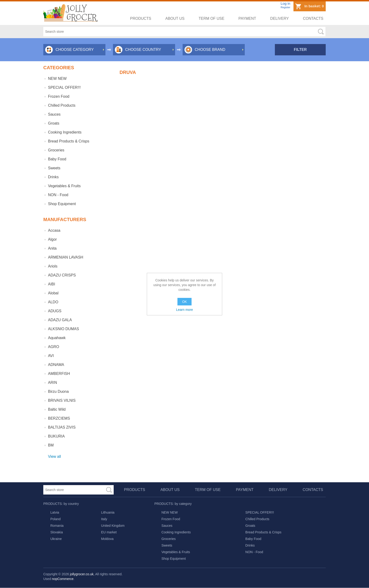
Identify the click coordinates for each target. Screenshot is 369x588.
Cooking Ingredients (65, 132)
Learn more (184, 310)
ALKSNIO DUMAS (64, 329)
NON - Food (58, 195)
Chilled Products (62, 105)
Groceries (56, 150)
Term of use (211, 18)
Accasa (54, 230)
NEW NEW (57, 79)
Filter (300, 50)
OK (184, 302)
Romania (57, 526)
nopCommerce (63, 579)
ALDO (53, 302)
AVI (51, 356)
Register (285, 7)
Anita (52, 248)
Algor (52, 239)
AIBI (52, 284)
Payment (247, 18)
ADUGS (55, 311)
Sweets (54, 168)
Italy (104, 519)
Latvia (55, 512)
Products (141, 18)
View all (54, 456)
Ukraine (56, 539)
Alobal (53, 293)
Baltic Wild (57, 409)
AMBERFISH (59, 374)
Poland (56, 519)
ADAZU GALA (60, 320)
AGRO (54, 347)
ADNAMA (56, 365)
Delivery (279, 18)
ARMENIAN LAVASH (66, 257)
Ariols (53, 266)
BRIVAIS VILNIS (62, 400)
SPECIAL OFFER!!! (64, 87)
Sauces (54, 114)
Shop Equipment (62, 204)
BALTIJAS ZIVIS (62, 427)
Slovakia (57, 532)
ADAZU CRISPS (62, 275)
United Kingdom (113, 526)
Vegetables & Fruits (64, 186)
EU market (109, 532)
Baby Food (57, 159)
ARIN (52, 383)
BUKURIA (56, 436)
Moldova (107, 539)
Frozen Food (59, 96)
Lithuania (108, 512)
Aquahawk (57, 338)
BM (51, 445)
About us (175, 18)
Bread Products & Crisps (69, 141)
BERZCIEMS (59, 418)
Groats (54, 123)
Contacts (313, 18)
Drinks (53, 177)
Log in (285, 3)
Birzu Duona (58, 391)
